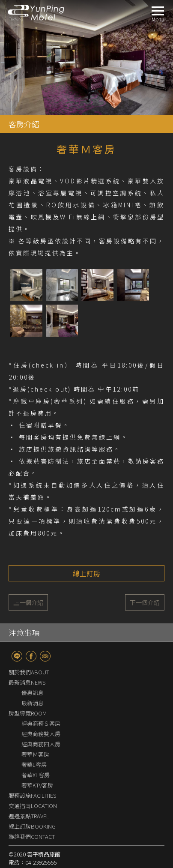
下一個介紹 (145, 573)
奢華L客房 (34, 735)
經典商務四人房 (41, 715)
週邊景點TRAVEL (29, 787)
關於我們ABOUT (29, 643)
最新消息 (33, 674)
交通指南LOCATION (33, 777)
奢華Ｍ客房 (35, 725)
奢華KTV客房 (37, 756)
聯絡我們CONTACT (32, 807)
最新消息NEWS (27, 653)
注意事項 (24, 603)
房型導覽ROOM (28, 684)
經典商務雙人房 (41, 705)
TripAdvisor (45, 627)
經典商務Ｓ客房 (41, 694)
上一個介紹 (28, 573)
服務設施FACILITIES (32, 766)
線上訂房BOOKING (32, 797)
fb (31, 627)
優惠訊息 (33, 663)
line (17, 627)
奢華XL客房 (36, 746)
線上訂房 (86, 544)
